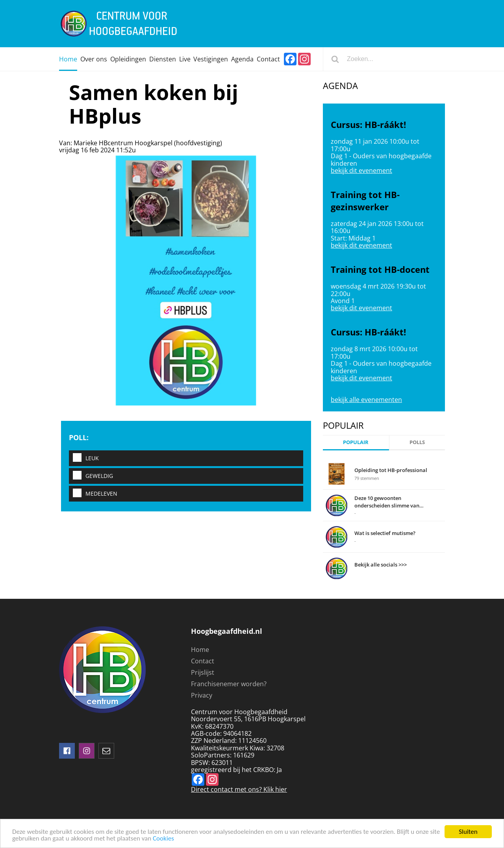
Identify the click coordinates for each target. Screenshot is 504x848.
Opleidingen (128, 59)
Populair (356, 442)
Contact (268, 59)
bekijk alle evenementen (366, 400)
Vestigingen (211, 59)
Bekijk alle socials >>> (381, 565)
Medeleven (93, 493)
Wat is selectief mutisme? (385, 533)
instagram (87, 751)
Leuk (84, 458)
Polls (417, 442)
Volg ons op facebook (67, 751)
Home (68, 59)
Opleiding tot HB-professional (391, 470)
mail (106, 751)
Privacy (202, 695)
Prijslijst (203, 672)
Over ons (94, 59)
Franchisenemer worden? (229, 684)
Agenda (242, 59)
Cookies (163, 839)
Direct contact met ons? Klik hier (239, 789)
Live (185, 59)
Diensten (163, 59)
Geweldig (91, 476)
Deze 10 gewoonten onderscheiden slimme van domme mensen (387, 502)
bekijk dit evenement (361, 170)
